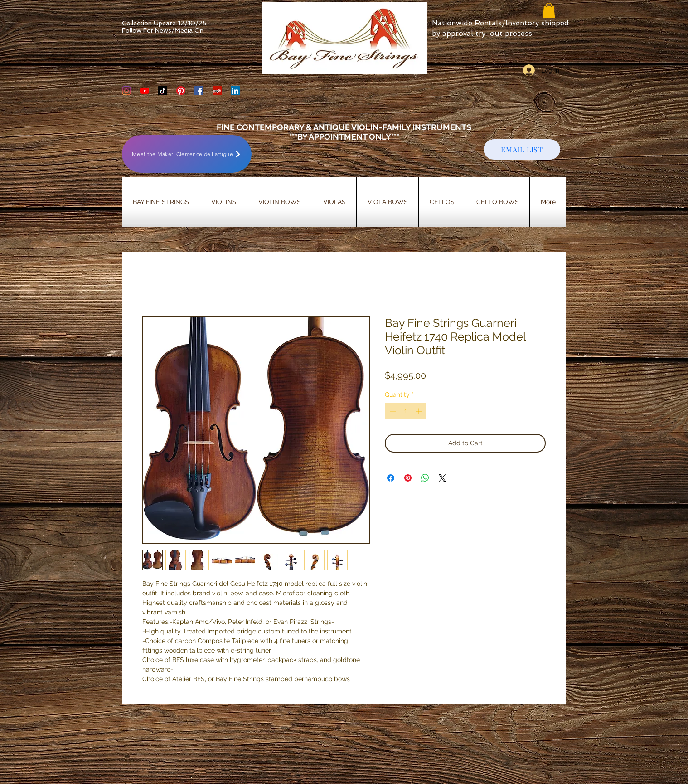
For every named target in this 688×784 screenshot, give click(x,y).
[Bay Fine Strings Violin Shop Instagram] (126, 91)
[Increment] (419, 411)
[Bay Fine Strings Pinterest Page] (181, 91)
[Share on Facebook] (391, 478)
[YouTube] (145, 91)
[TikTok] (163, 91)
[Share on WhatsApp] (425, 478)
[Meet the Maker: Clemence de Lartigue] (187, 154)
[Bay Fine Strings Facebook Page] (199, 91)
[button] (549, 10)
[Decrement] (392, 411)
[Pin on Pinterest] (408, 478)
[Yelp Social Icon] (217, 91)
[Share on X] (442, 478)
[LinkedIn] (235, 91)
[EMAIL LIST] (522, 149)
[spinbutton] (406, 411)
